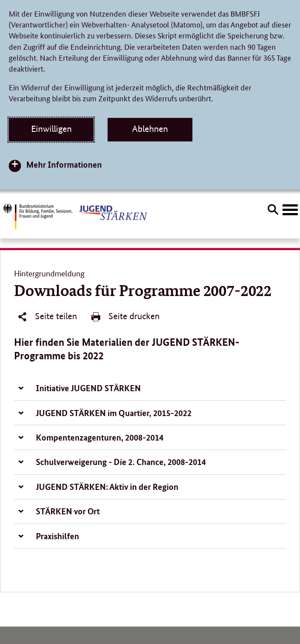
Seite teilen (47, 317)
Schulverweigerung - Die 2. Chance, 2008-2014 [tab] (121, 462)
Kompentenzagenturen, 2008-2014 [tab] (100, 437)
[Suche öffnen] (273, 211)
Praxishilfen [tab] (58, 536)
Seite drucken (125, 317)
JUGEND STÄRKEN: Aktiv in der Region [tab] (107, 487)
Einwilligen (51, 129)
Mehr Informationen (64, 164)
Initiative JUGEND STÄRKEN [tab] (88, 388)
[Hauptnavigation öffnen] (290, 210)
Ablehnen (150, 129)
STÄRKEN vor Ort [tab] (68, 511)
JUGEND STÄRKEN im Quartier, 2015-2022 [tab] (114, 413)
